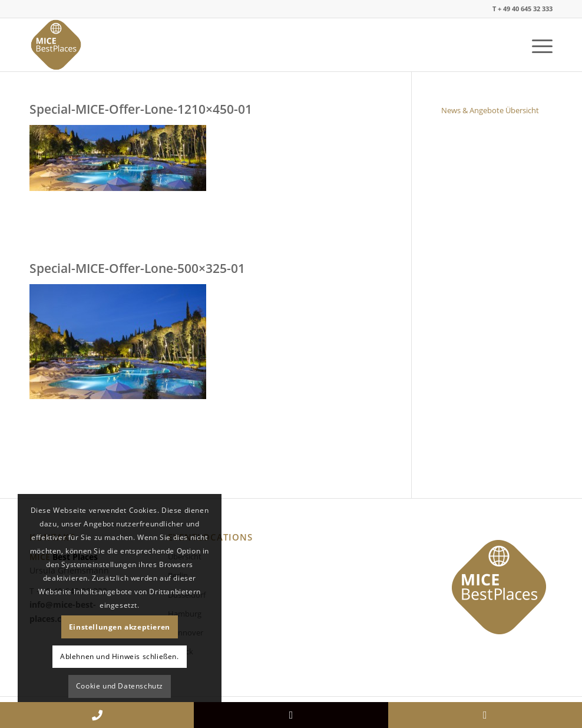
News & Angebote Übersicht (490, 110)
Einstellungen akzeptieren (120, 627)
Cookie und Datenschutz (120, 686)
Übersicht (185, 556)
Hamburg (185, 614)
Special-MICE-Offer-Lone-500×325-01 (137, 268)
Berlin (178, 575)
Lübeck (181, 651)
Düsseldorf (187, 595)
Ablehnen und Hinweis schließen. (120, 656)
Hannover (186, 633)
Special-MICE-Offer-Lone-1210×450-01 (141, 109)
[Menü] (536, 45)
